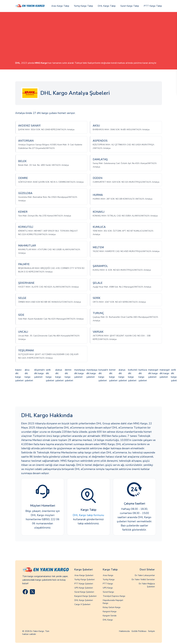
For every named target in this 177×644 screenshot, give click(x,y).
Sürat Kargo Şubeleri (84, 592)
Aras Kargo (108, 575)
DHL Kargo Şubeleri (84, 600)
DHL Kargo (108, 620)
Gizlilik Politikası (139, 631)
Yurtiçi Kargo (109, 579)
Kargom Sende (110, 616)
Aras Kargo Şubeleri (84, 575)
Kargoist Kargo (110, 611)
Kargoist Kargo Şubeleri (85, 596)
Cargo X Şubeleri (82, 604)
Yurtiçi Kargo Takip (83, 6)
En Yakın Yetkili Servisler (143, 579)
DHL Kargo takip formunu (88, 515)
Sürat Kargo (108, 592)
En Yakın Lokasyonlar (145, 575)
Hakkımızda (124, 631)
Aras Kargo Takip (60, 6)
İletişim (151, 631)
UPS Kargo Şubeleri (84, 588)
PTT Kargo (108, 584)
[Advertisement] (89, 39)
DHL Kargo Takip (107, 6)
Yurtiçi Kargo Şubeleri (85, 579)
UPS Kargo (108, 588)
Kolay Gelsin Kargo (112, 607)
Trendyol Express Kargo (114, 596)
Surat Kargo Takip (130, 6)
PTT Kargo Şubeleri (84, 584)
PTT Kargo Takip (153, 6)
